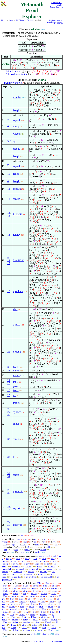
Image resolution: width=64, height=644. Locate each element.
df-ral (45, 591)
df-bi (39, 583)
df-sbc (34, 594)
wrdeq (16, 134)
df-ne (25, 591)
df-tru (36, 586)
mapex (17, 403)
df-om (14, 617)
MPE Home (20, 20)
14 (9, 213)
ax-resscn (16, 566)
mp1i (16, 382)
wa (26, 539)
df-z (44, 627)
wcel (16, 542)
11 (9, 174)
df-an (47, 583)
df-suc (54, 609)
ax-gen (9, 559)
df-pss (33, 596)
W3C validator (57, 641)
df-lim (44, 609)
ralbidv (17, 235)
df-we (41, 604)
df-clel (6, 591)
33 (9, 457)
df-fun (16, 612)
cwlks (38, 552)
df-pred (13, 609)
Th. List (30, 20)
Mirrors (4, 20)
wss (55, 542)
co (19, 547)
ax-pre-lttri (16, 577)
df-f (34, 612)
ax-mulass (18, 572)
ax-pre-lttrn (31, 577)
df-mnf (14, 625)
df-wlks (17, 98)
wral (35, 542)
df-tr (43, 601)
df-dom (15, 622)
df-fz (5, 630)
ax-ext (43, 561)
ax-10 (14, 561)
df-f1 (43, 612)
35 (9, 493)
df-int (50, 599)
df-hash (27, 630)
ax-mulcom (48, 569)
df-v (25, 594)
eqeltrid (17, 508)
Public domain (38, 641)
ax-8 (53, 559)
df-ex (54, 586)
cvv (44, 542)
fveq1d (17, 181)
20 (9, 526)
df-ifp (5, 586)
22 (9, 507)
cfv (56, 544)
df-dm (32, 607)
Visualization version (54, 22)
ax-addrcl (7, 569)
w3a (45, 539)
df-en (5, 622)
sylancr (17, 412)
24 (9, 380)
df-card (48, 622)
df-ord (24, 609)
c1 (37, 547)
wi (19, 539)
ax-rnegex (28, 574)
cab (25, 542)
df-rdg (25, 620)
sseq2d (17, 199)
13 (9, 189)
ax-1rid (15, 574)
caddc (48, 547)
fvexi (16, 367)
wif (35, 539)
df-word (39, 630)
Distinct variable (13, 71)
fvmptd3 (18, 525)
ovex (16, 387)
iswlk (33, 634)
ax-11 (23, 561)
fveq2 (16, 110)
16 (9, 235)
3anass (17, 325)
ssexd (16, 475)
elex (15, 309)
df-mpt (33, 601)
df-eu (33, 588)
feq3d (16, 174)
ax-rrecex (42, 574)
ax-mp (41, 556)
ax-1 (48, 556)
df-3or (15, 586)
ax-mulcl (20, 569)
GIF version (58, 24)
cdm (37, 544)
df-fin (38, 622)
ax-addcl (51, 566)
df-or (56, 583)
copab (24, 544)
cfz (6, 550)
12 (9, 260)
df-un (5, 596)
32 (9, 439)
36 (9, 510)
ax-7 (44, 559)
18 (9, 291)
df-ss (23, 596)
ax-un (46, 564)
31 (9, 473)
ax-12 (33, 561)
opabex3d (18, 491)
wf (48, 544)
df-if (52, 596)
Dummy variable (13, 83)
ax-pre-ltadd (47, 577)
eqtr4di (17, 120)
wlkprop (45, 634)
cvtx (8, 552)
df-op (30, 599)
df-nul (43, 596)
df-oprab (43, 614)
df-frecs (44, 617)
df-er (44, 620)
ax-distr (31, 572)
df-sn (12, 599)
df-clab (43, 588)
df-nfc (16, 591)
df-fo (52, 612)
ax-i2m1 (43, 572)
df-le (45, 625)
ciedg (22, 552)
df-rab (15, 594)
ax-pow (27, 564)
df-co (22, 607)
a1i (15, 395)
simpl (16, 424)
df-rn (41, 607)
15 (9, 216)
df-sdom (27, 622)
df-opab (22, 601)
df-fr (32, 604)
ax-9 (5, 561)
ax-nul (16, 564)
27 (9, 409)
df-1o (35, 620)
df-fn (26, 612)
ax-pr (37, 564)
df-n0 (35, 627)
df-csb (44, 594)
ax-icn (39, 566)
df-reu (5, 594)
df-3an (25, 586)
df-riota (22, 614)
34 (9, 476)
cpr (14, 544)
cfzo (16, 550)
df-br (12, 601)
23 (9, 371)
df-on (34, 609)
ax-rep (53, 561)
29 (9, 412)
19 (9, 523)
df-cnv (12, 607)
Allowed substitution (17, 74)
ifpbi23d (18, 214)
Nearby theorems (56, 7)
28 (9, 395)
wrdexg (17, 375)
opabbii (17, 352)
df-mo (24, 588)
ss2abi (16, 439)
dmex (16, 371)
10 (9, 168)
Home (11, 20)
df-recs (15, 620)
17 (9, 263)
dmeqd (17, 126)
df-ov (33, 614)
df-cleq (54, 588)
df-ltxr (35, 625)
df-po (14, 604)
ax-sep (6, 564)
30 (9, 415)
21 (9, 352)
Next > (60, 5)
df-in (14, 596)
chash (27, 550)
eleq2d (17, 149)
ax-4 (18, 559)
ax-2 (54, 556)
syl (15, 141)
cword (43, 550)
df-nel (35, 591)
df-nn (24, 627)
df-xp (51, 604)
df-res (51, 607)
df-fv (12, 614)
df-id (52, 601)
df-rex (55, 591)
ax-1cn (28, 566)
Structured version (55, 20)
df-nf (5, 588)
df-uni (40, 599)
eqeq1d (17, 189)
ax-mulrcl (34, 569)
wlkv (57, 634)
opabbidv (18, 291)
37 (9, 529)
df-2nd (34, 617)
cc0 (27, 547)
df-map (54, 620)
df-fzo (15, 630)
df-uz (54, 627)
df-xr (24, 625)
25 (9, 383)
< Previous (57, 3)
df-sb (14, 588)
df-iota (6, 612)
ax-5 (27, 559)
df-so (23, 604)
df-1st (23, 617)
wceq (4, 542)
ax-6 (35, 559)
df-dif (54, 594)
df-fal (45, 586)
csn (5, 544)
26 (9, 490)
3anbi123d (19, 260)
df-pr (21, 599)
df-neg (14, 627)
